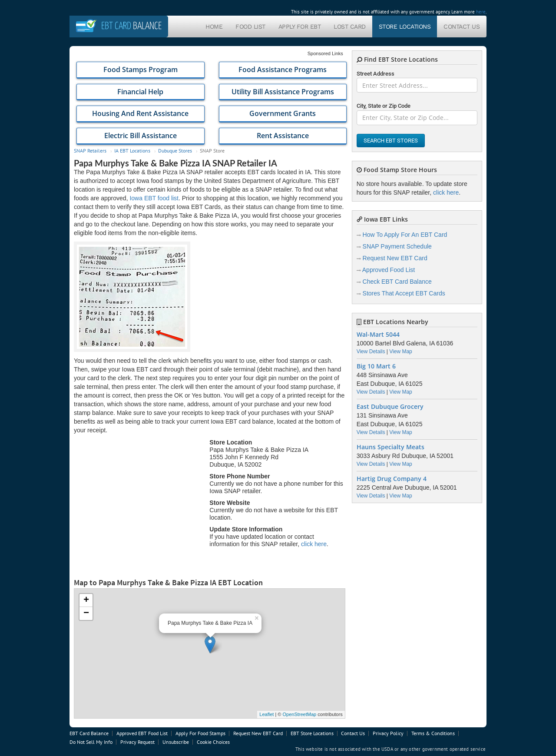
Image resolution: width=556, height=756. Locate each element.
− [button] (86, 613)
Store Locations (405, 27)
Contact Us (462, 27)
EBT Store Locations (312, 733)
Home (214, 27)
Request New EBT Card (395, 258)
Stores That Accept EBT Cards (404, 293)
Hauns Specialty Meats (391, 447)
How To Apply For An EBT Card (405, 235)
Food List (250, 27)
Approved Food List (389, 270)
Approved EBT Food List (142, 733)
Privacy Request (137, 742)
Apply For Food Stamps (200, 733)
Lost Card (350, 27)
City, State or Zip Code (384, 106)
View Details (371, 351)
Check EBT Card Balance (397, 282)
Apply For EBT (300, 27)
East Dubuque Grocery (390, 407)
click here (314, 544)
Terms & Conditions (433, 733)
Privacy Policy (388, 733)
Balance (131, 26)
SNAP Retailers (90, 151)
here (481, 12)
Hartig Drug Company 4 (392, 479)
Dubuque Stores (175, 151)
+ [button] (86, 600)
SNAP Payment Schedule (397, 246)
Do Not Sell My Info (91, 742)
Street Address (376, 74)
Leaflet (266, 714)
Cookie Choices (213, 742)
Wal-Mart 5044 (378, 335)
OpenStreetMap (299, 714)
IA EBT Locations (132, 151)
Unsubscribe (176, 742)
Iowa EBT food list (154, 198)
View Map (400, 351)
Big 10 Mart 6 (376, 366)
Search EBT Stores (391, 141)
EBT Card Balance (89, 733)
